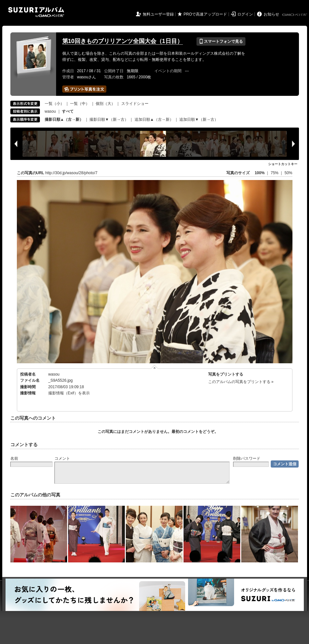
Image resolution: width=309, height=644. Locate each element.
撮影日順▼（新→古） (109, 119)
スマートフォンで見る (221, 41)
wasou (50, 111)
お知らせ (271, 14)
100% (260, 173)
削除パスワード (247, 458)
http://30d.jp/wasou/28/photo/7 (71, 173)
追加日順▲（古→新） (154, 119)
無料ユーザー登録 (158, 14)
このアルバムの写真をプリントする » (241, 382)
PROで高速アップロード (205, 14)
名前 (14, 458)
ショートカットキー (283, 164)
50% (288, 173)
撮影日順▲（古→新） (64, 119)
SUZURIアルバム (36, 12)
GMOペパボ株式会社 (295, 15)
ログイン (245, 14)
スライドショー (135, 104)
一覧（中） (80, 104)
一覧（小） (54, 104)
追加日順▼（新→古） (199, 119)
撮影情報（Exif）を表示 (69, 393)
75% (275, 173)
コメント (62, 458)
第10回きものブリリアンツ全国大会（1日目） (123, 41)
